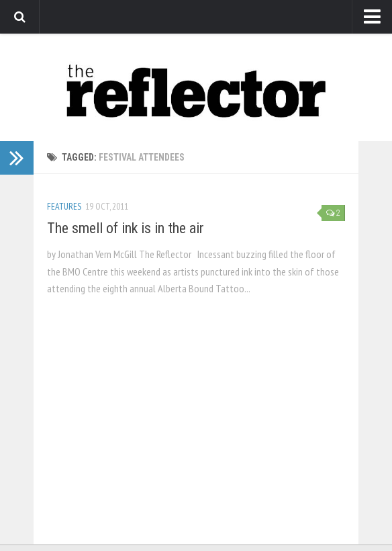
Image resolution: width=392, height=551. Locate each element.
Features (64, 206)
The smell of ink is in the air (126, 228)
